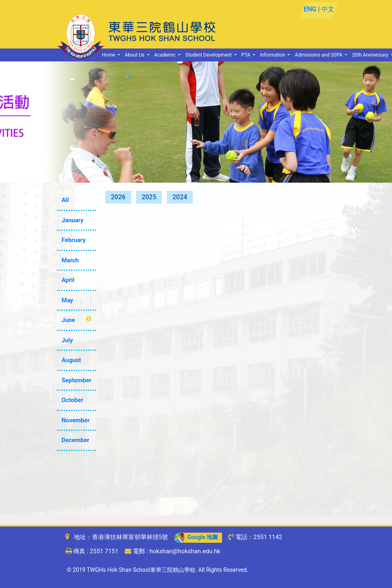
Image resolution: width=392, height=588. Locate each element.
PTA (246, 55)
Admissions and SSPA (319, 55)
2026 (118, 197)
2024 (180, 197)
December (76, 440)
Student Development (209, 55)
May (68, 300)
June (68, 320)
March (70, 260)
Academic (166, 55)
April (68, 280)
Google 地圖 (196, 537)
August (71, 360)
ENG (310, 9)
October (73, 400)
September (77, 380)
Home (109, 55)
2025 (149, 197)
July (67, 340)
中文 (328, 9)
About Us (135, 55)
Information (273, 55)
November (76, 420)
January (73, 220)
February (74, 240)
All (65, 200)
